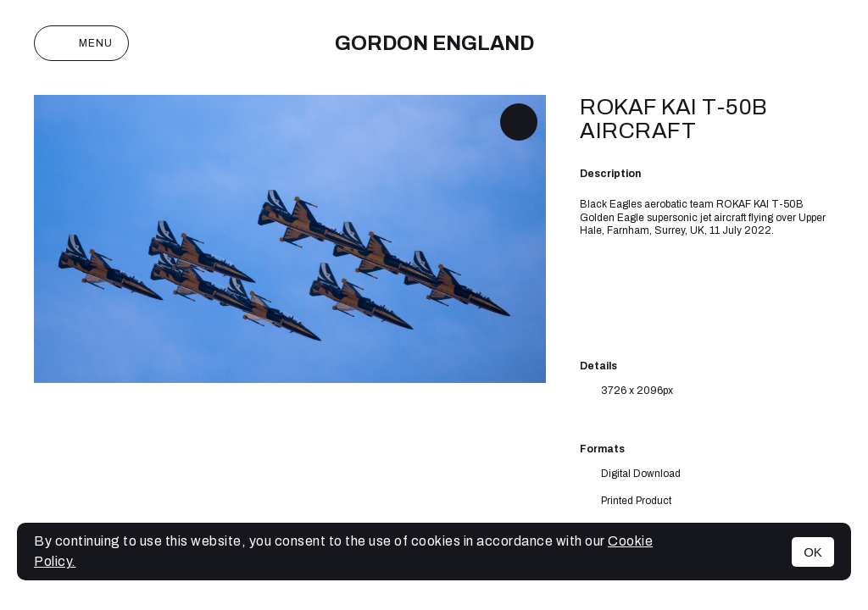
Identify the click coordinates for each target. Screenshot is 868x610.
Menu (81, 43)
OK (813, 552)
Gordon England (434, 43)
